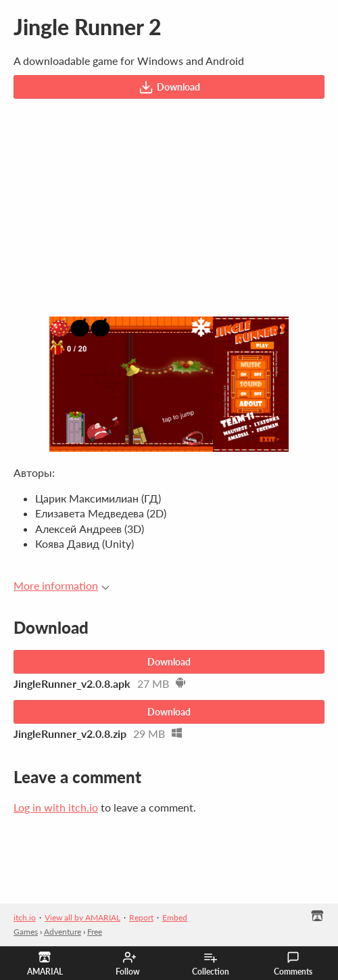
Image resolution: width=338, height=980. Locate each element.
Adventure (63, 932)
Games (26, 932)
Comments (293, 964)
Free (95, 932)
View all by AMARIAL (82, 917)
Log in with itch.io (56, 807)
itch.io (25, 917)
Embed (175, 917)
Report (141, 917)
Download (169, 87)
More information (62, 585)
